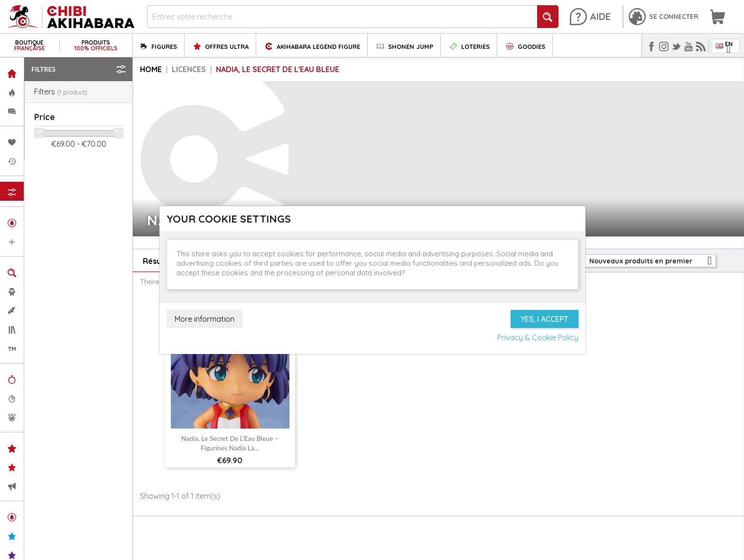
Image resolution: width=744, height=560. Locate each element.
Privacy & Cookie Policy (538, 337)
